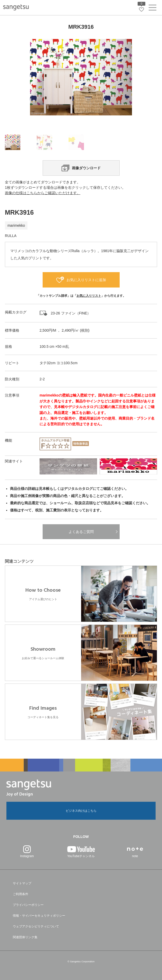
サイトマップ (22, 883)
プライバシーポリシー (28, 905)
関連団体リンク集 (25, 937)
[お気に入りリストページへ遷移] (141, 9)
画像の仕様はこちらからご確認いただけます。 (43, 193)
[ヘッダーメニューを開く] (153, 9)
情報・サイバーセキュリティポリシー (39, 916)
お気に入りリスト (89, 296)
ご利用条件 (21, 894)
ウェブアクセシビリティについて (36, 926)
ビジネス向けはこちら (81, 811)
